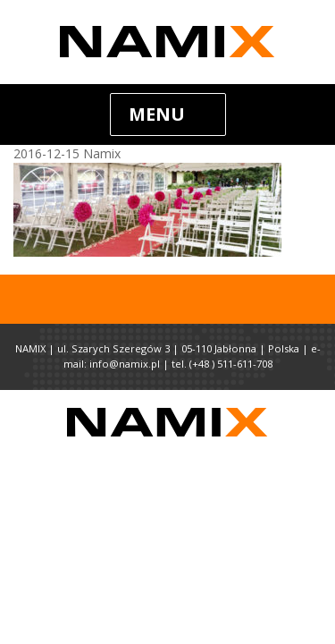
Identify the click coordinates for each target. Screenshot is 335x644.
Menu (157, 114)
